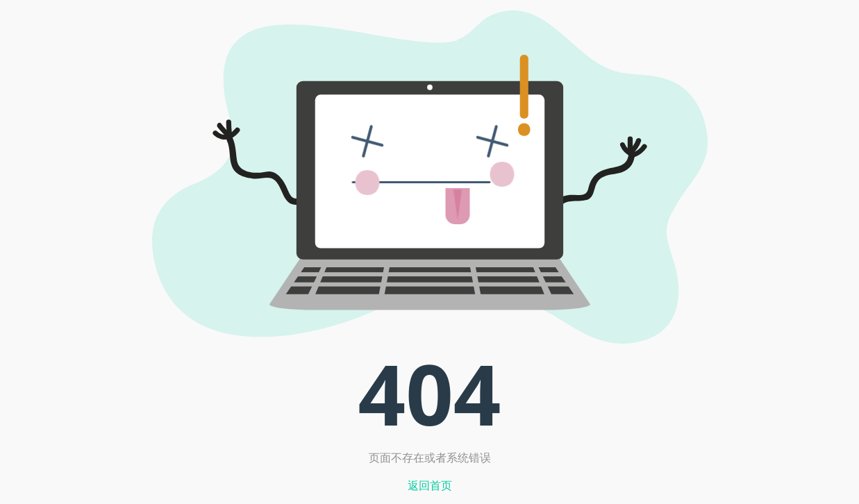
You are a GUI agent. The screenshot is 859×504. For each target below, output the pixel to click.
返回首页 (430, 485)
